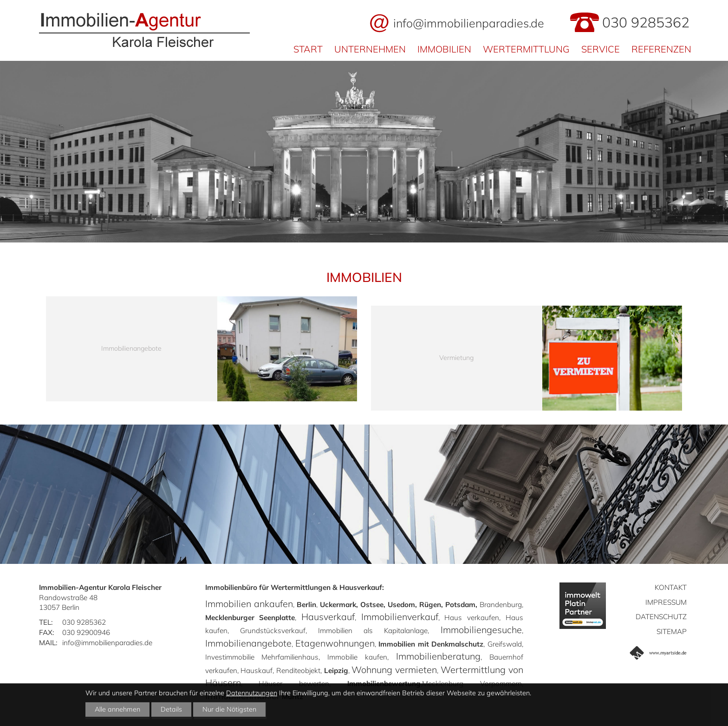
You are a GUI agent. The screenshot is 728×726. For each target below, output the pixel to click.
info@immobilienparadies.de (469, 23)
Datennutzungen (252, 693)
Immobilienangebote (248, 643)
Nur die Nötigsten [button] (229, 709)
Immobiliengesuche (481, 630)
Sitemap (672, 631)
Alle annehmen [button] (117, 709)
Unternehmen (370, 49)
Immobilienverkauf (400, 617)
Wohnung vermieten (394, 670)
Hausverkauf (328, 617)
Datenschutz (661, 617)
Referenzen (661, 49)
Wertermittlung (526, 49)
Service (601, 49)
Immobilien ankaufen (249, 604)
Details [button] (171, 709)
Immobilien (444, 49)
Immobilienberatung (438, 656)
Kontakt (671, 587)
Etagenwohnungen (335, 643)
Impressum (666, 602)
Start (308, 49)
